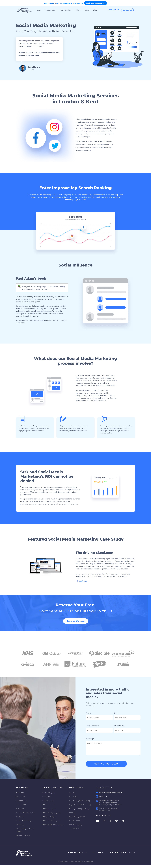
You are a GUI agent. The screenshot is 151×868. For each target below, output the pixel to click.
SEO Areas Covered (49, 805)
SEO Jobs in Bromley (76, 825)
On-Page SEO (20, 809)
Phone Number (93, 726)
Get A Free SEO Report (76, 821)
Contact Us (127, 10)
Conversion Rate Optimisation (25, 813)
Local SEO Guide (74, 829)
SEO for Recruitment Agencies (52, 821)
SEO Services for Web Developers (53, 825)
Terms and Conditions (23, 835)
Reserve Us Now (76, 621)
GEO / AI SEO (20, 793)
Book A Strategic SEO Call (77, 817)
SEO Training (20, 825)
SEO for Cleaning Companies (52, 813)
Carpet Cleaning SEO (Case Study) (80, 805)
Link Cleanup (20, 817)
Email (116, 713)
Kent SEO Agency (48, 801)
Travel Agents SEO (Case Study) (79, 809)
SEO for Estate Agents (49, 817)
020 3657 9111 (114, 10)
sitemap (98, 852)
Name (89, 713)
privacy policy (78, 852)
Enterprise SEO (21, 797)
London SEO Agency (49, 793)
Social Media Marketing (23, 821)
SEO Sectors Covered (49, 809)
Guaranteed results (122, 852)
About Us (72, 793)
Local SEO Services (22, 801)
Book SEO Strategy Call (96, 3)
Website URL (119, 726)
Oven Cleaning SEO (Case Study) (79, 801)
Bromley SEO (47, 797)
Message (90, 739)
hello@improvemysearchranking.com (109, 793)
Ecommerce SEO (21, 805)
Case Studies (73, 797)
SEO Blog (72, 813)
